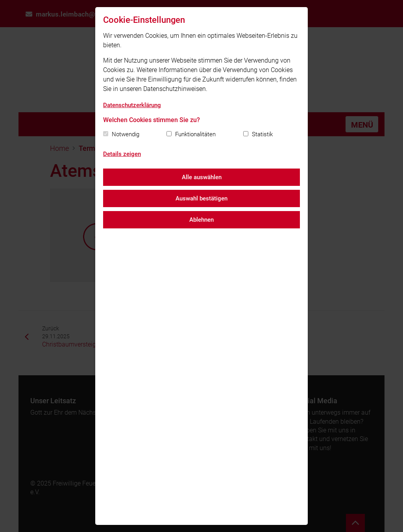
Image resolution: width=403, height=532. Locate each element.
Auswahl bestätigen (201, 198)
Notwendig (126, 134)
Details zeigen (122, 154)
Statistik (262, 134)
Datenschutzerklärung (132, 105)
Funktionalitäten (195, 134)
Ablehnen (201, 220)
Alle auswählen (202, 177)
